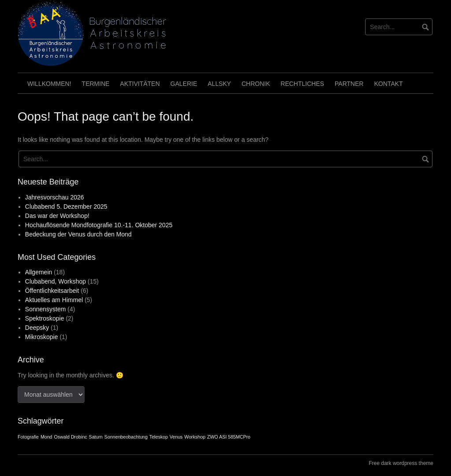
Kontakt (388, 84)
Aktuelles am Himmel (54, 300)
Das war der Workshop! (57, 216)
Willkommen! (49, 84)
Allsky (220, 84)
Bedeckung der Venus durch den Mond (78, 234)
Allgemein (39, 272)
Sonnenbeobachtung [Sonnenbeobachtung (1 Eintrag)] (126, 437)
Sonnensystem (46, 309)
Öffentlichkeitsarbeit (52, 291)
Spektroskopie (45, 318)
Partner (349, 84)
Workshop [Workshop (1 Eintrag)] (195, 437)
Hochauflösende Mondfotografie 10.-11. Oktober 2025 (99, 225)
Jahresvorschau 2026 (55, 197)
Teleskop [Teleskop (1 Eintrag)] (159, 437)
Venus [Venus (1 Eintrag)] (176, 437)
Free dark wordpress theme (401, 463)
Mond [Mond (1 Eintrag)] (46, 437)
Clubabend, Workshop (55, 281)
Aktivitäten (140, 84)
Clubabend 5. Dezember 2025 (66, 207)
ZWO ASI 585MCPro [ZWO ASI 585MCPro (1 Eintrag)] (229, 437)
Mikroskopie (42, 337)
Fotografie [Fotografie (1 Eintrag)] (28, 437)
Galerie (184, 84)
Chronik (256, 84)
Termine (96, 84)
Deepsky (37, 328)
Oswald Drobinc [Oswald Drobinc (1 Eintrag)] (70, 437)
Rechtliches (302, 84)
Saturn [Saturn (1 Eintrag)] (96, 437)
